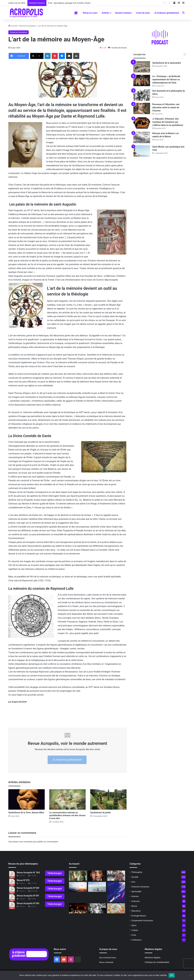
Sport (134, 925)
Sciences (136, 901)
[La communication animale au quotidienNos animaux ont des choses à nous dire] (67, 799)
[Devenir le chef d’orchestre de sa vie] (78, 908)
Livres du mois (143, 13)
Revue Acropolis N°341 (28, 896)
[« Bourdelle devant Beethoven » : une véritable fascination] (78, 876)
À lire (134, 935)
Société (135, 877)
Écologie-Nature (139, 916)
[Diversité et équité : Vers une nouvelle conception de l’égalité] (97, 876)
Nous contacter (106, 962)
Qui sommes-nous (108, 957)
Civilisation (136, 940)
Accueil (13, 26)
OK (172, 975)
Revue (134, 906)
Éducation (136, 911)
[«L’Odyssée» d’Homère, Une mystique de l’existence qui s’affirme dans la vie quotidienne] (142, 123)
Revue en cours (90, 13)
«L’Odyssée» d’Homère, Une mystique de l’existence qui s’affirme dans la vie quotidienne (168, 122)
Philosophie (137, 872)
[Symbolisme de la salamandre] (142, 67)
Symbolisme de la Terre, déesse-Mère (26, 813)
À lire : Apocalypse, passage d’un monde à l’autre (69, 3)
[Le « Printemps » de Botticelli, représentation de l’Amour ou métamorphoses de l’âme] (142, 80)
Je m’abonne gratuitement (167, 13)
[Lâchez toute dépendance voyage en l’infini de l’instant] (116, 892)
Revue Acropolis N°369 (28, 888)
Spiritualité (136, 891)
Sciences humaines (27, 26)
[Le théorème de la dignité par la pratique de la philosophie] (116, 876)
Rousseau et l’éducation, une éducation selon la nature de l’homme (166, 107)
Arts (133, 882)
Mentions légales (153, 957)
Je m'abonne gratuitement (67, 760)
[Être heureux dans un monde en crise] (97, 887)
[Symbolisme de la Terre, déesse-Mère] (27, 799)
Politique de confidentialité (157, 962)
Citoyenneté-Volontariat (142, 920)
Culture (135, 930)
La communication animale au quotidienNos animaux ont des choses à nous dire (67, 815)
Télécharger (55, 873)
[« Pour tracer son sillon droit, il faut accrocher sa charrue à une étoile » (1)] (78, 887)
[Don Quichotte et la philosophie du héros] (142, 95)
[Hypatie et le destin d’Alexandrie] (97, 908)
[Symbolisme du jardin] (108, 799)
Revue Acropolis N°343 (28, 903)
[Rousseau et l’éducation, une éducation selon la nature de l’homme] (142, 108)
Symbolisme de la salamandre (167, 63)
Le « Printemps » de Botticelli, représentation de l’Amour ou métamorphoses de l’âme (166, 80)
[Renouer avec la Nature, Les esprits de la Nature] (142, 137)
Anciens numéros (123, 13)
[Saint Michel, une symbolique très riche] (142, 151)
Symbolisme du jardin (101, 813)
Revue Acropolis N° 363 (28, 873)
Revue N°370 (23, 880)
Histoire (135, 896)
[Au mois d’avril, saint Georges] (116, 908)
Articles (105, 13)
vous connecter (26, 842)
